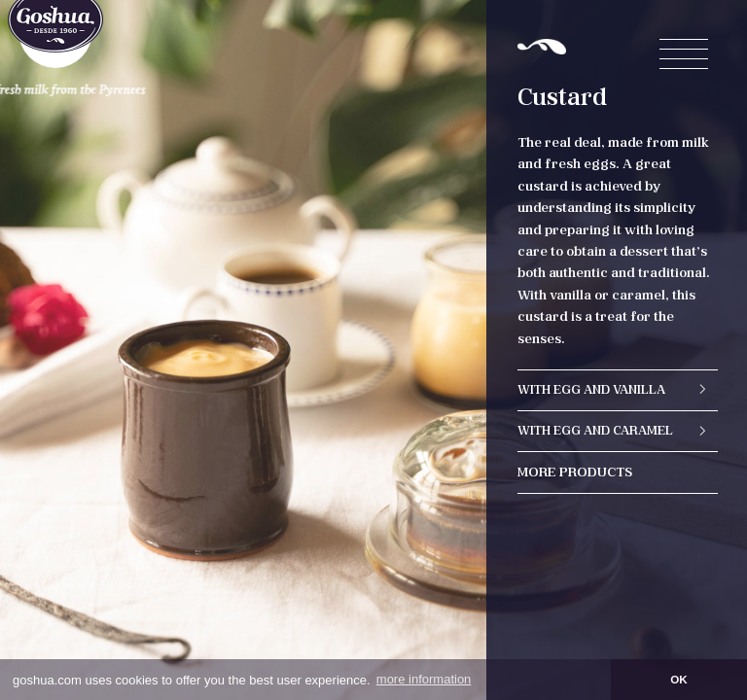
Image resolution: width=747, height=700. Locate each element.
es (387, 20)
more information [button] (424, 679)
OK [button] (679, 679)
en (362, 20)
